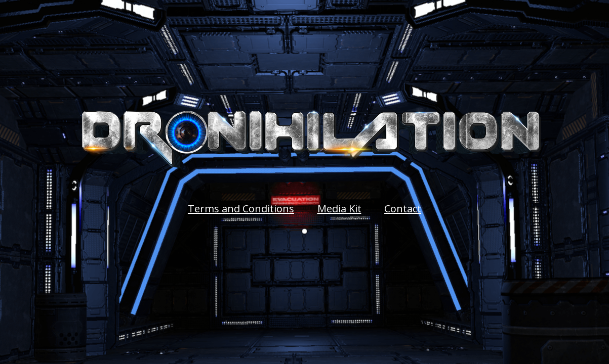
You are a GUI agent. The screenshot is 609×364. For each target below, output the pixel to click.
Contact (403, 209)
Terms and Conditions (241, 209)
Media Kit (339, 209)
